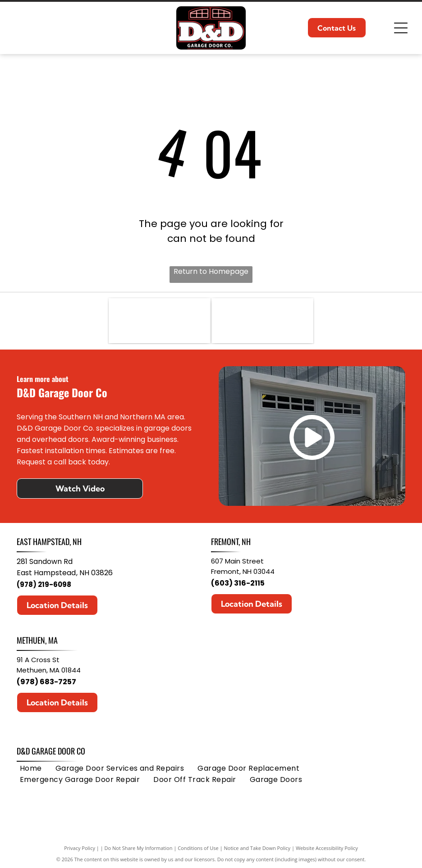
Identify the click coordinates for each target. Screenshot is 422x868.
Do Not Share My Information (139, 848)
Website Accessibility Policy (327, 848)
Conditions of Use (198, 848)
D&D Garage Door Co (51, 751)
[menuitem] (31, 768)
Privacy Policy (80, 848)
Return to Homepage (211, 271)
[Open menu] (401, 28)
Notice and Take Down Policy (257, 848)
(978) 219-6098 (44, 584)
